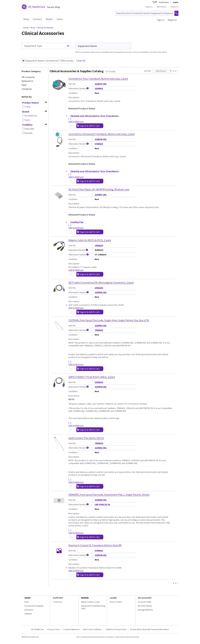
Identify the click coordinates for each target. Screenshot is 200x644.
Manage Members (145, 610)
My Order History (145, 606)
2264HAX (99, 88)
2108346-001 (101, 139)
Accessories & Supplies (34, 606)
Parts (27, 602)
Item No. (72, 84)
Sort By (147, 71)
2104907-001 (101, 195)
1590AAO (99, 382)
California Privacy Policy (116, 629)
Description (74, 97)
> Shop (32, 28)
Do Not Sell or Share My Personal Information (149, 629)
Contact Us (174, 7)
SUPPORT (58, 598)
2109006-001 (101, 500)
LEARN (113, 598)
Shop (26, 19)
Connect (37, 19)
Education (29, 610)
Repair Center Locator (91, 602)
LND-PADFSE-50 (102, 504)
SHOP (28, 598)
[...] (70, 119)
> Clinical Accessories (44, 28)
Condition (73, 93)
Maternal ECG (27, 81)
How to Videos (116, 602)
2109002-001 (101, 326)
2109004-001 (101, 387)
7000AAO (99, 330)
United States (164, 2)
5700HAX (99, 144)
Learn (60, 19)
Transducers (27, 89)
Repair (49, 19)
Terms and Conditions (92, 629)
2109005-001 (101, 292)
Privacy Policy (53, 629)
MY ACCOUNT (145, 598)
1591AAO (99, 288)
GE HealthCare (37, 629)
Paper (24, 85)
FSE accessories (28, 77)
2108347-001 (101, 84)
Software (28, 614)
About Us (149, 7)
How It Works (161, 7)
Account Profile (145, 602)
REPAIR (85, 598)
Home (26, 28)
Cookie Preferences (71, 629)
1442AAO (99, 245)
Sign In (161, 20)
